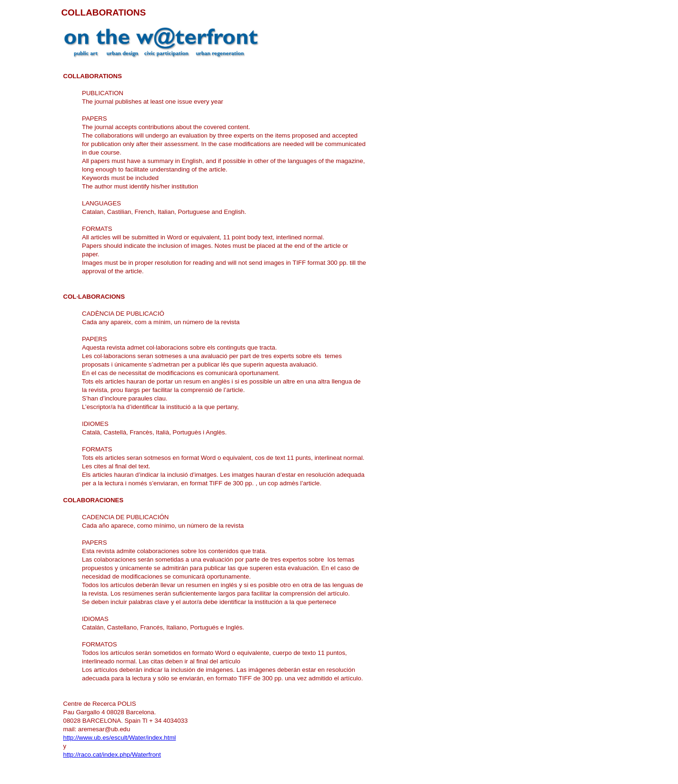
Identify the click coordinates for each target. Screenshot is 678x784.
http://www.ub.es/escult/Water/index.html (120, 738)
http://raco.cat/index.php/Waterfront (112, 755)
